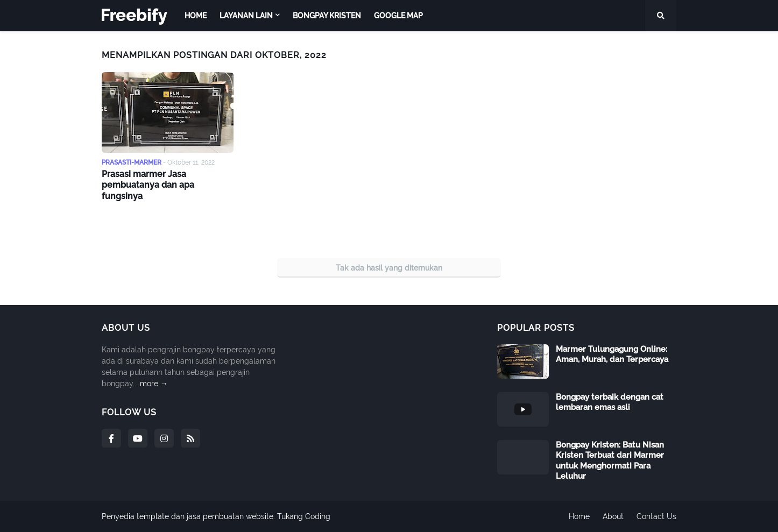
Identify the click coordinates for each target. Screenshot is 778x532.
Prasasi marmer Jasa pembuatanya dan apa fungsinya (148, 185)
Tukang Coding (304, 516)
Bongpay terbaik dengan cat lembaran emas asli (610, 402)
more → (154, 384)
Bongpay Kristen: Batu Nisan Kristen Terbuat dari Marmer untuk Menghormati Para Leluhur (610, 461)
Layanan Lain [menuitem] (246, 16)
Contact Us (656, 516)
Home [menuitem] (196, 16)
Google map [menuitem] (398, 16)
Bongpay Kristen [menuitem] (327, 16)
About (613, 516)
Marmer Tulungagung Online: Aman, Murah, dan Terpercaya (612, 354)
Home (579, 516)
